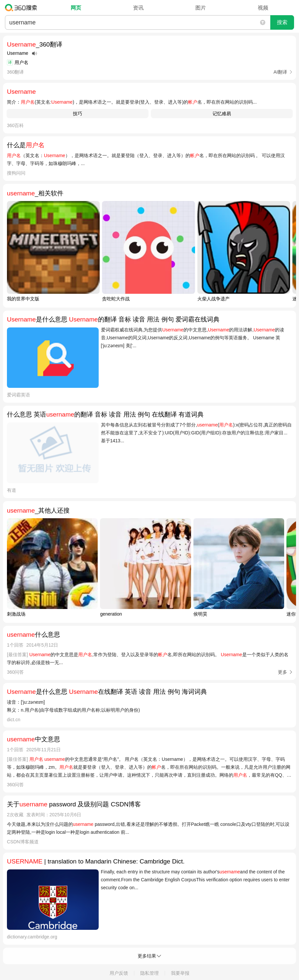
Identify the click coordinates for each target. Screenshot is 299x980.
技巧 (78, 114)
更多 (282, 672)
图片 (201, 8)
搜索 (282, 22)
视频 (263, 8)
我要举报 (180, 973)
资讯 (138, 8)
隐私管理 (149, 973)
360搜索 (23, 8)
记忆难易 (222, 114)
